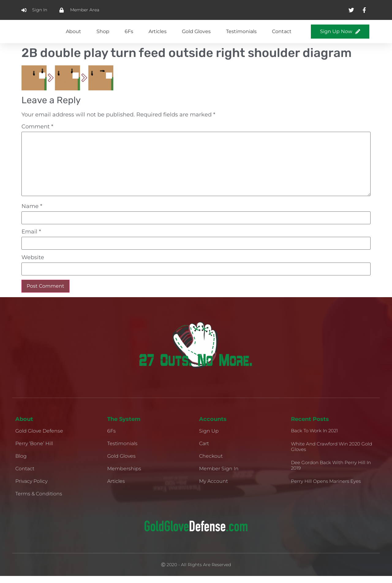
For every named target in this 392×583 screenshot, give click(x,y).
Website (33, 264)
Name (32, 213)
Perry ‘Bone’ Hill (34, 450)
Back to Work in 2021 (314, 438)
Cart (204, 450)
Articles (158, 35)
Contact (282, 35)
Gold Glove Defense (39, 438)
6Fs (129, 35)
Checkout (211, 463)
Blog (21, 463)
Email (31, 239)
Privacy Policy (31, 488)
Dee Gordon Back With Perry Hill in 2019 (331, 472)
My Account (213, 488)
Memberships (124, 476)
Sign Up (209, 438)
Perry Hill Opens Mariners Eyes (326, 488)
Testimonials (241, 35)
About (73, 35)
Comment (37, 133)
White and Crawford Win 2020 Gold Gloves (332, 454)
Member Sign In (219, 476)
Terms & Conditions (39, 501)
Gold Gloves (196, 35)
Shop (103, 35)
